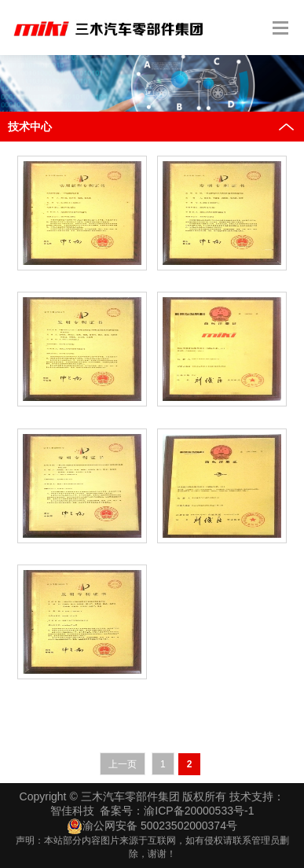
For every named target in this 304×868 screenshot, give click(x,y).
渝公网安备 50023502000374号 (152, 826)
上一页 (123, 764)
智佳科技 (72, 811)
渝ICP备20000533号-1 (199, 811)
